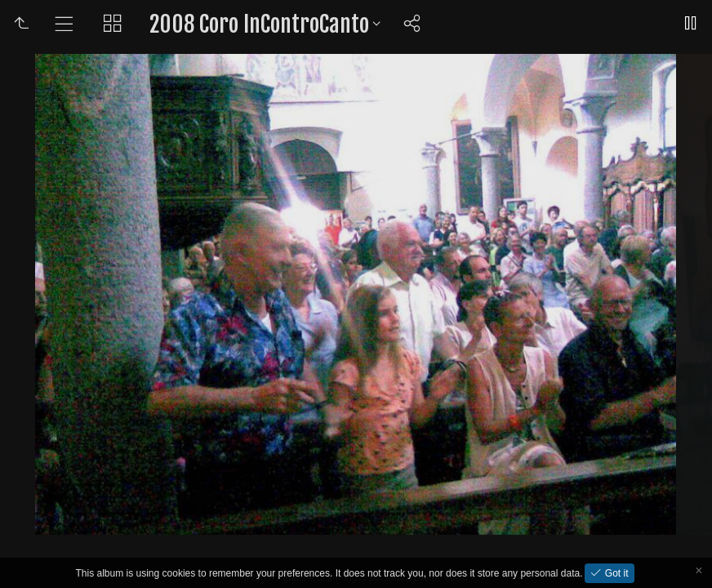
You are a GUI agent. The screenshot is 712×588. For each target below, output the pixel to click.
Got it (615, 573)
